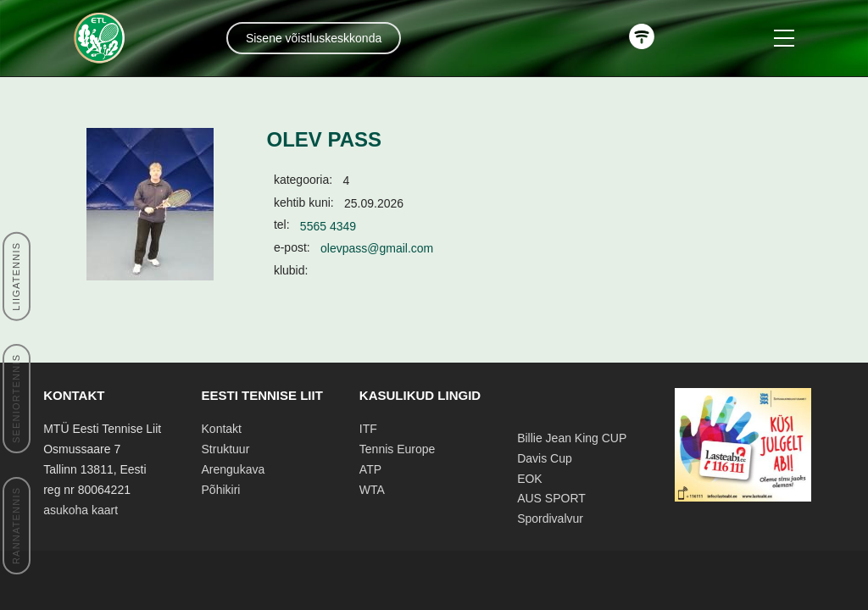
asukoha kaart (81, 510)
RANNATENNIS (16, 526)
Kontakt (222, 429)
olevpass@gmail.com (377, 248)
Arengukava (234, 469)
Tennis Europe (398, 449)
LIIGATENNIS (16, 276)
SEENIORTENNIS (16, 399)
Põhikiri (221, 490)
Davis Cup (545, 458)
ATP (370, 469)
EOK (530, 479)
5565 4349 (328, 226)
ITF (368, 429)
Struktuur (226, 449)
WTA (372, 490)
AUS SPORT (551, 498)
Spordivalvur (550, 518)
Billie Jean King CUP (572, 438)
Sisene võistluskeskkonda (314, 38)
